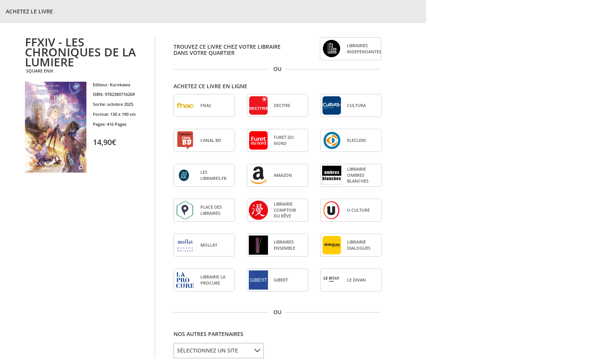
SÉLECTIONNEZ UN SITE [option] (208, 350)
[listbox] (219, 351)
